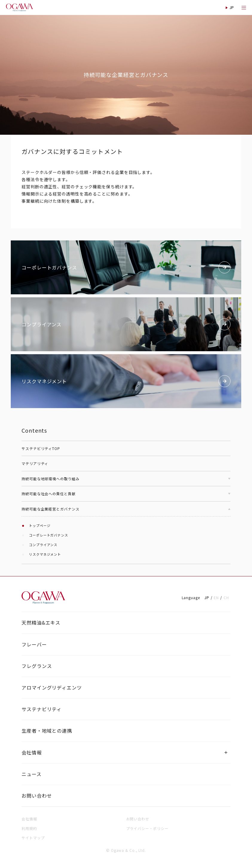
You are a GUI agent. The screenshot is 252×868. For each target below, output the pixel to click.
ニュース (32, 774)
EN (216, 597)
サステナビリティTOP (41, 448)
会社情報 (32, 752)
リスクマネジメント (45, 554)
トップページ (40, 525)
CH (226, 597)
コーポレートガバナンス (49, 535)
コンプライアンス (43, 545)
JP (207, 597)
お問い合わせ (37, 796)
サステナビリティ (42, 709)
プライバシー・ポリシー (147, 828)
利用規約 (29, 828)
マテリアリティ (35, 463)
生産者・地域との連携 (47, 731)
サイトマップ (33, 838)
